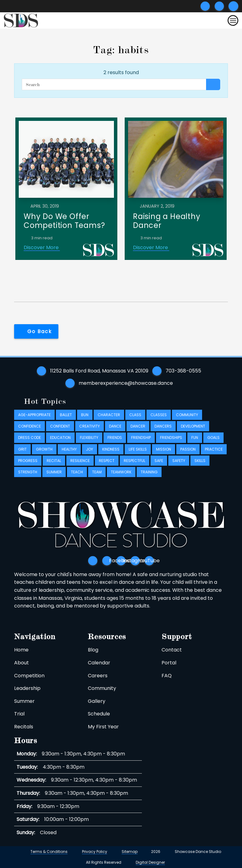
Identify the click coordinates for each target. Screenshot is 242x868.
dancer (138, 426)
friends (115, 438)
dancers (163, 426)
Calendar (99, 663)
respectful (135, 461)
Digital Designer (150, 863)
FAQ (167, 676)
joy (90, 449)
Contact (172, 650)
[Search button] (213, 84)
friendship (141, 438)
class (135, 415)
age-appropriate (34, 415)
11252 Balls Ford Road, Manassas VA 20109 (99, 371)
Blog (93, 650)
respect (107, 461)
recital (54, 461)
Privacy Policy (95, 852)
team (97, 472)
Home (21, 650)
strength (28, 472)
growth (44, 449)
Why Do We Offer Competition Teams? (64, 221)
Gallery (97, 701)
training (149, 472)
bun (85, 415)
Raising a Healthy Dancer (167, 221)
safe (159, 461)
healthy (69, 449)
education (60, 438)
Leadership (27, 688)
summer (54, 472)
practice (214, 449)
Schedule (99, 714)
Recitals (24, 727)
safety (179, 461)
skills (200, 461)
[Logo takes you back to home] (21, 20)
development (193, 426)
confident (60, 426)
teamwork (121, 472)
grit (22, 449)
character (109, 415)
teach (77, 472)
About (21, 663)
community (187, 415)
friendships (171, 438)
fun (195, 438)
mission (164, 449)
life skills (138, 449)
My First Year (103, 727)
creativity (90, 426)
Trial (19, 714)
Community (102, 688)
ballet (66, 415)
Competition (29, 676)
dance (115, 426)
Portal (169, 663)
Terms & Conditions (49, 852)
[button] (36, 332)
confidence (29, 426)
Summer (24, 701)
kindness (111, 449)
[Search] (114, 84)
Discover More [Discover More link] (42, 247)
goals (213, 438)
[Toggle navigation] (233, 20)
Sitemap (130, 852)
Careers (98, 676)
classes (159, 415)
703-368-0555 (183, 371)
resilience (80, 461)
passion (188, 449)
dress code (29, 438)
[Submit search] (233, 6)
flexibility (89, 438)
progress (28, 461)
